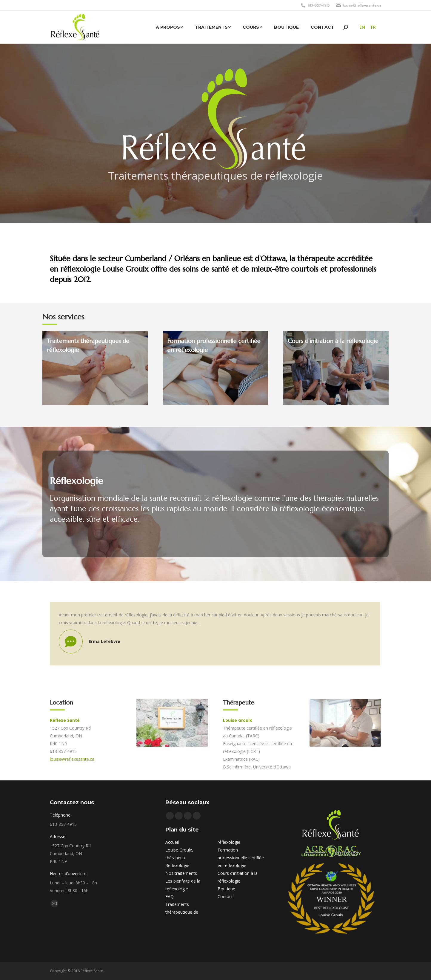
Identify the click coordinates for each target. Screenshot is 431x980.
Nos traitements (181, 873)
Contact (225, 896)
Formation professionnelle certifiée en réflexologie (241, 858)
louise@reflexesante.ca (72, 759)
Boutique (226, 889)
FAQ (170, 896)
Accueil (172, 842)
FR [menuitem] (373, 27)
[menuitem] (169, 27)
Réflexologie (177, 865)
